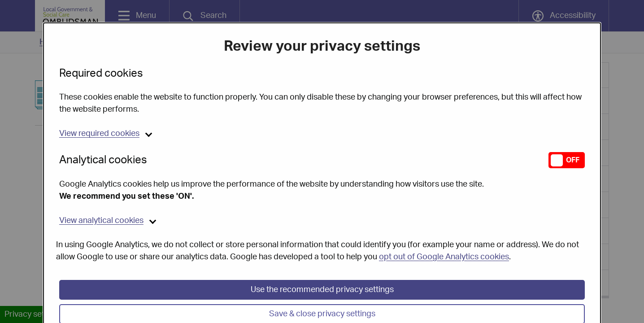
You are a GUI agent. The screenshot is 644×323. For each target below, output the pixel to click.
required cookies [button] (99, 125)
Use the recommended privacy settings (322, 281)
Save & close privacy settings (322, 305)
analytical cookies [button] (101, 212)
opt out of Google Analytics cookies (444, 248)
